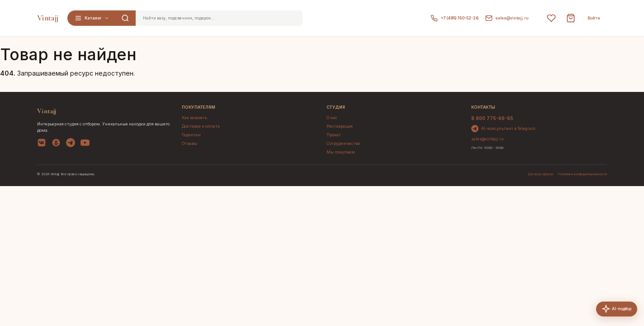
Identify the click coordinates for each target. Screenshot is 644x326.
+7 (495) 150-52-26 (455, 18)
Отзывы (189, 144)
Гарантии (191, 135)
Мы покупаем (341, 152)
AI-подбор (617, 312)
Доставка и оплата (201, 126)
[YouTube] (85, 144)
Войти (594, 18)
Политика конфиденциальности (582, 174)
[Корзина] (571, 18)
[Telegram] (71, 144)
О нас (332, 118)
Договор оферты (540, 174)
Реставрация (340, 126)
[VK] (42, 144)
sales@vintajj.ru (507, 18)
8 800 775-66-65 (492, 118)
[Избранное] (551, 18)
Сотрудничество (343, 144)
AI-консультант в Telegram (503, 129)
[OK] (56, 144)
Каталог (92, 18)
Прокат (334, 135)
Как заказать (194, 118)
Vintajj (48, 18)
